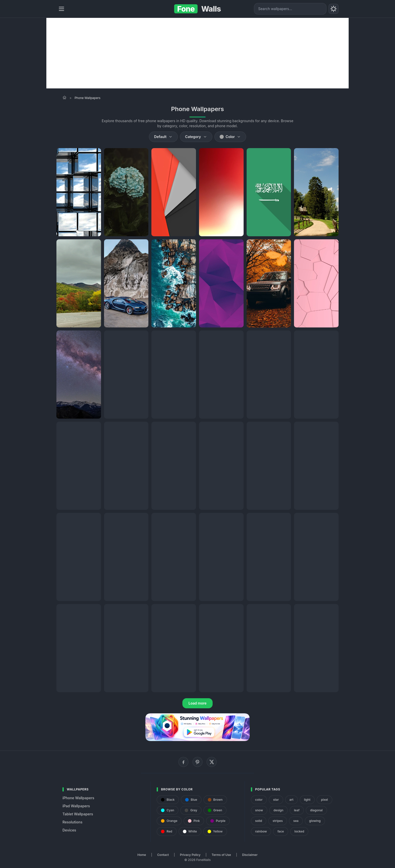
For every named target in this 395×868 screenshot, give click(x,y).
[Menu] (61, 9)
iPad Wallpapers (76, 806)
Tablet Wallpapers (78, 814)
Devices (69, 830)
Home (142, 855)
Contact (163, 855)
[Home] (64, 97)
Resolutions (72, 822)
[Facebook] (183, 762)
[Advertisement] (197, 53)
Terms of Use (221, 855)
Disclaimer (250, 855)
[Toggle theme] (334, 9)
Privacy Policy (190, 855)
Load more (197, 703)
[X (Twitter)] (212, 762)
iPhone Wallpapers (78, 798)
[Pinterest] (197, 762)
